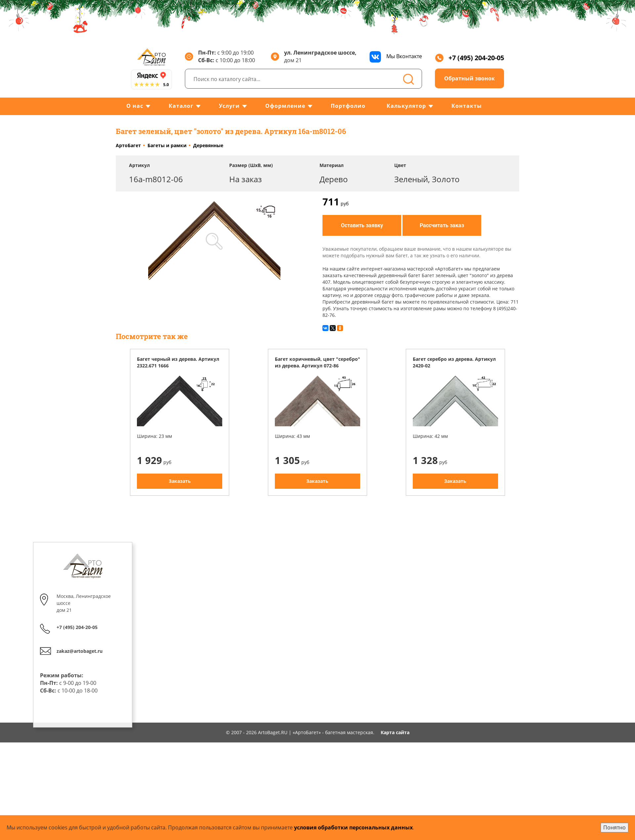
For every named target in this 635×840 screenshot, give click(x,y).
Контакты (467, 106)
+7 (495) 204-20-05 (469, 58)
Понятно (614, 827)
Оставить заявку (362, 225)
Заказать (180, 481)
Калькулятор (406, 106)
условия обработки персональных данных (353, 827)
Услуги (229, 106)
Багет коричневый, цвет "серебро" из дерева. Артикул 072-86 (317, 362)
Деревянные (208, 145)
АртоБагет (128, 145)
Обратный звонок (469, 78)
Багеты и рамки (167, 145)
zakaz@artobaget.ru (80, 651)
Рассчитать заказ (442, 225)
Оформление (285, 106)
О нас (135, 106)
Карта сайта (395, 732)
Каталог (181, 106)
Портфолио (348, 106)
